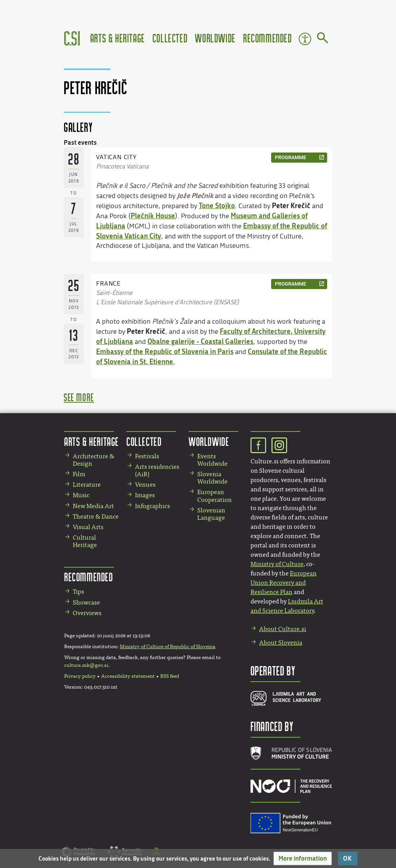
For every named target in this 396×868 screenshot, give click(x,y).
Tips (78, 592)
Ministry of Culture (277, 564)
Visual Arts (88, 527)
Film (79, 474)
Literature (87, 485)
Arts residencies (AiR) (157, 470)
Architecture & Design (94, 460)
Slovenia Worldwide (212, 478)
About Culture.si (283, 629)
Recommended (268, 38)
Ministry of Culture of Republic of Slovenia (168, 647)
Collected (170, 38)
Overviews (87, 613)
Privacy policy (80, 676)
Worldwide (215, 38)
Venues (145, 485)
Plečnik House (153, 216)
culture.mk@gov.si (86, 665)
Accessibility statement (128, 676)
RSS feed (170, 676)
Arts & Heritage (118, 38)
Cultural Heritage (85, 541)
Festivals (147, 456)
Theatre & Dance (96, 516)
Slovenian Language (211, 514)
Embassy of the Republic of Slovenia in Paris (165, 351)
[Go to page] (323, 39)
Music (81, 495)
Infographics (152, 506)
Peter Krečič (291, 205)
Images (145, 495)
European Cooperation (215, 496)
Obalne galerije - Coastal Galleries (200, 341)
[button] (303, 858)
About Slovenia (281, 643)
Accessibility (305, 39)
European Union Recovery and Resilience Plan (284, 583)
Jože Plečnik (195, 195)
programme (291, 157)
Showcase (86, 602)
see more (79, 397)
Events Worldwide (212, 460)
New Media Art (93, 506)
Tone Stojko (217, 205)
